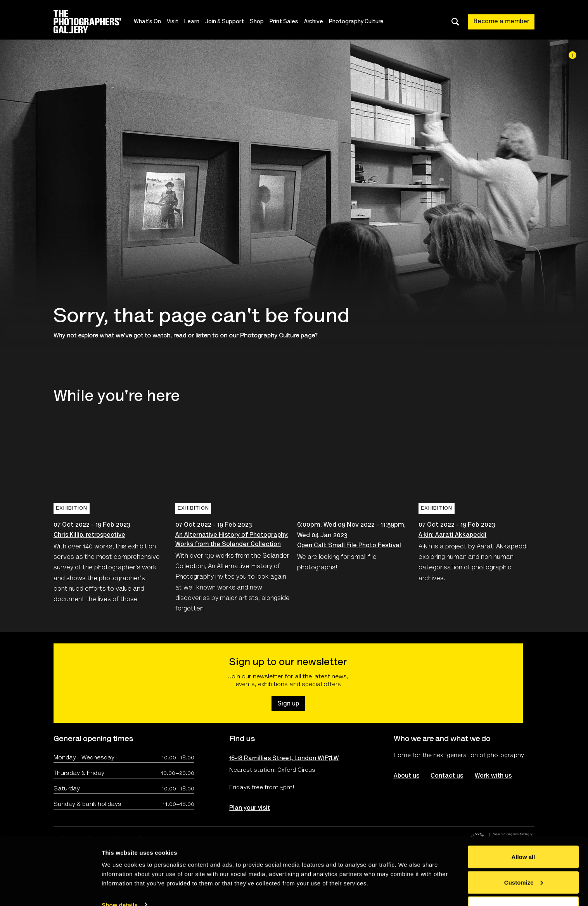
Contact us (447, 776)
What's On (148, 22)
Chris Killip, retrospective (89, 535)
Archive (314, 22)
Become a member (502, 22)
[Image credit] (572, 55)
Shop (258, 22)
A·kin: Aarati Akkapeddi (452, 535)
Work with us (494, 776)
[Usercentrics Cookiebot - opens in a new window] (50, 891)
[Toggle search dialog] (455, 22)
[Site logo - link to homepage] (94, 22)
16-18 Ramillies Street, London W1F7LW (284, 759)
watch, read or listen (182, 336)
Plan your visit (250, 808)
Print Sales (285, 22)
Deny (523, 885)
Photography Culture (357, 22)
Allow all (523, 834)
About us (406, 776)
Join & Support (225, 22)
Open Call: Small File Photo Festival (349, 546)
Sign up (288, 704)
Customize (524, 860)
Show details (120, 882)
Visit (173, 22)
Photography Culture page (278, 336)
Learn (193, 22)
